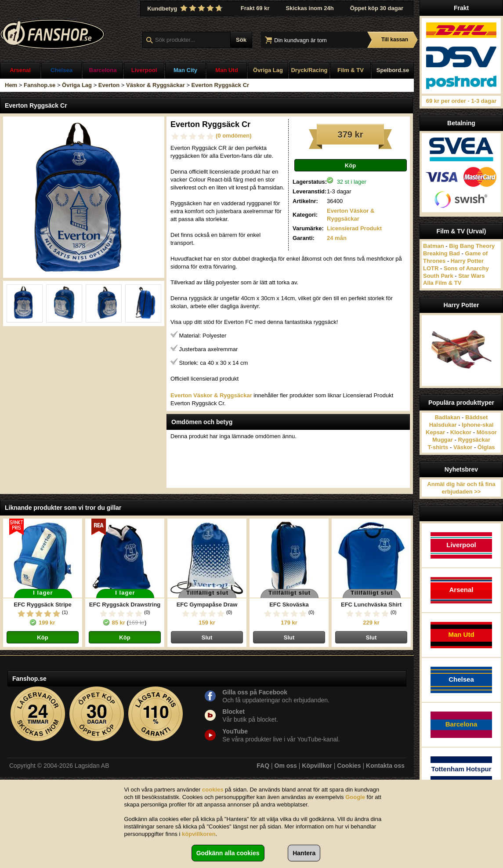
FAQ (263, 766)
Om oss (286, 766)
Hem (11, 85)
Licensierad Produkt (354, 228)
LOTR (431, 268)
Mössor (487, 432)
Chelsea (62, 70)
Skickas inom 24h (310, 8)
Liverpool (144, 70)
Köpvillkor (317, 766)
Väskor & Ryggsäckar (156, 85)
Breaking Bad (441, 253)
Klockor (461, 432)
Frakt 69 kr (255, 8)
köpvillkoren (199, 834)
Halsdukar (443, 425)
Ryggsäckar (474, 440)
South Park (438, 276)
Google (355, 797)
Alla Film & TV (442, 283)
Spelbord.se (393, 70)
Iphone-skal (478, 425)
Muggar (443, 440)
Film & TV (351, 70)
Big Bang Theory (472, 246)
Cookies (349, 766)
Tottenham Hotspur (461, 769)
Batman (434, 246)
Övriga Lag (268, 70)
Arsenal (20, 70)
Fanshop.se (40, 85)
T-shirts (438, 447)
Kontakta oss (385, 766)
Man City (185, 70)
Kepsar (435, 432)
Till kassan (395, 40)
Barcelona (103, 70)
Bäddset (476, 417)
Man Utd (226, 70)
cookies (213, 790)
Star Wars (471, 276)
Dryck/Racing (309, 70)
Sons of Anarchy (466, 268)
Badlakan (448, 417)
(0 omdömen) (234, 136)
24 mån (337, 238)
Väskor (463, 447)
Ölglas (486, 447)
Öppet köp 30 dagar (377, 8)
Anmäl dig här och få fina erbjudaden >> (461, 488)
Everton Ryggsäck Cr (221, 85)
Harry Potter (467, 261)
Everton (109, 85)
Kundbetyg (186, 8)
